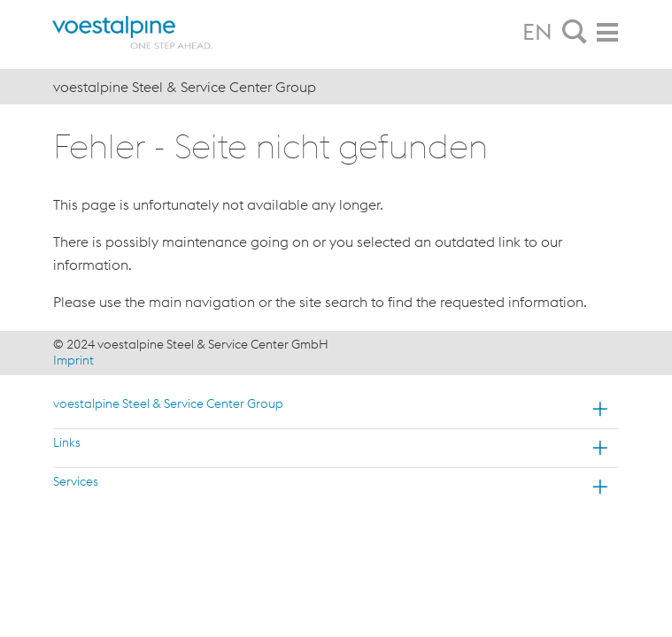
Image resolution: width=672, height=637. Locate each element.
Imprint (73, 360)
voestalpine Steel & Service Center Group (168, 403)
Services (76, 481)
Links (67, 442)
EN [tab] (537, 32)
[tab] (575, 33)
